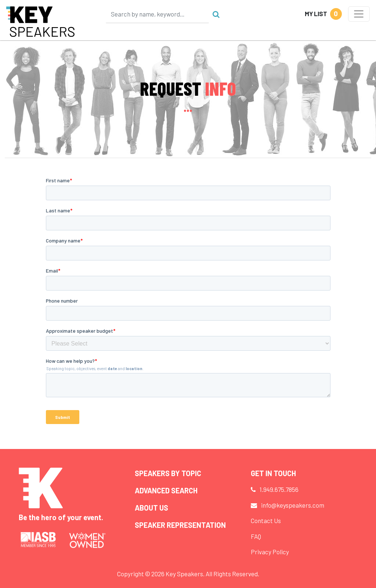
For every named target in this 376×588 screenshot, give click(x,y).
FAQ (256, 536)
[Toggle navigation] (359, 14)
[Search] (158, 14)
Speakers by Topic (168, 473)
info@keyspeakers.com (293, 505)
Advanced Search (166, 490)
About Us (151, 508)
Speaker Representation (180, 525)
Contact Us (266, 521)
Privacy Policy (270, 552)
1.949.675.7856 (279, 489)
